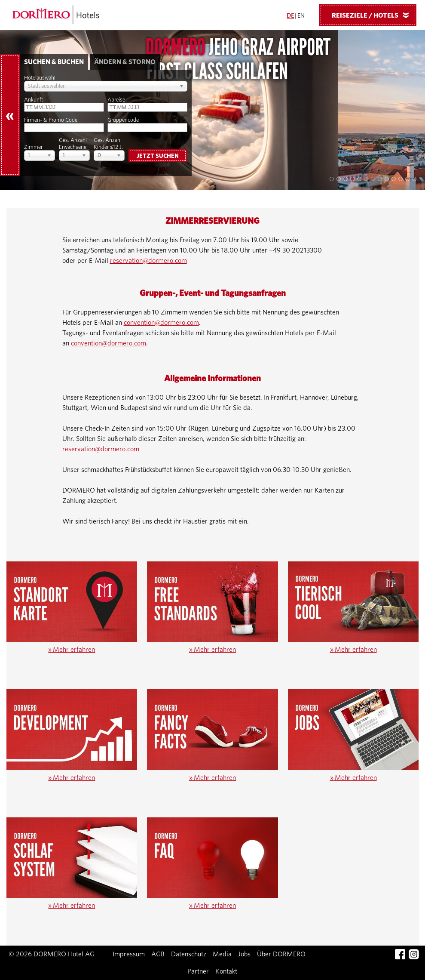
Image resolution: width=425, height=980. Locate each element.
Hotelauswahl (40, 78)
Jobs (244, 954)
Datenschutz (189, 954)
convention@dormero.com (161, 323)
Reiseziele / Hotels (373, 15)
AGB (158, 954)
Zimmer (33, 147)
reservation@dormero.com (148, 261)
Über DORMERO (281, 954)
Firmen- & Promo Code (51, 120)
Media (222, 954)
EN (301, 16)
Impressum (129, 954)
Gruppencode (123, 120)
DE (290, 16)
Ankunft (34, 100)
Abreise (116, 100)
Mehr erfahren (72, 650)
